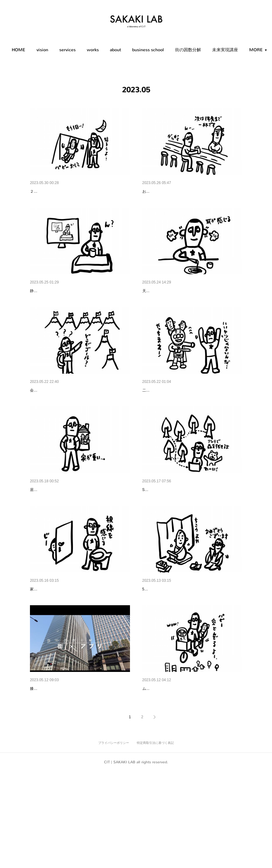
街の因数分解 (205, 50)
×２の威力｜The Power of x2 (170, 422)
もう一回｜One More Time (56, 191)
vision (60, 50)
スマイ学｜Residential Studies (59, 538)
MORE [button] (236, 50)
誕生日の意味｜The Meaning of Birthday (181, 653)
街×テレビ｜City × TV (51, 307)
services (85, 50)
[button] (36, 50)
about (133, 50)
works (110, 50)
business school (165, 50)
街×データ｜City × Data (165, 538)
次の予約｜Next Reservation (170, 191)
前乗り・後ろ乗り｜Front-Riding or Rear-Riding (188, 769)
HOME (36, 50)
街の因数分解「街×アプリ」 (57, 769)
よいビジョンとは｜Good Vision (61, 422)
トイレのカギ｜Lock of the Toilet (61, 653)
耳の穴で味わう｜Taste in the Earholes (180, 307)
